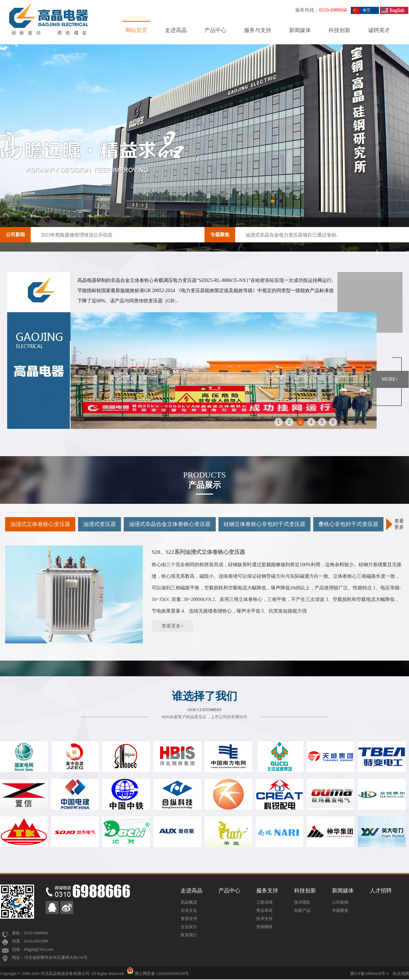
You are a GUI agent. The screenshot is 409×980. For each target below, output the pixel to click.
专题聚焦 (220, 235)
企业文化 (189, 910)
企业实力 (189, 927)
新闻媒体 (300, 30)
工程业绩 (264, 902)
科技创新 (339, 30)
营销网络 (264, 927)
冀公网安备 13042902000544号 (162, 974)
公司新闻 (15, 235)
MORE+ (390, 379)
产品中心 (215, 30)
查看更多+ (172, 626)
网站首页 (136, 30)
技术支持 (264, 919)
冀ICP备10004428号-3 (369, 974)
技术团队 (302, 902)
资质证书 (189, 919)
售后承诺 (264, 910)
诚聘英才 (379, 30)
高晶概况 (189, 902)
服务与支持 (258, 30)
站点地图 (401, 974)
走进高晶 (176, 30)
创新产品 (302, 910)
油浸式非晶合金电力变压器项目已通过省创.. (292, 235)
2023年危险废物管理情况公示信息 (77, 235)
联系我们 (189, 935)
